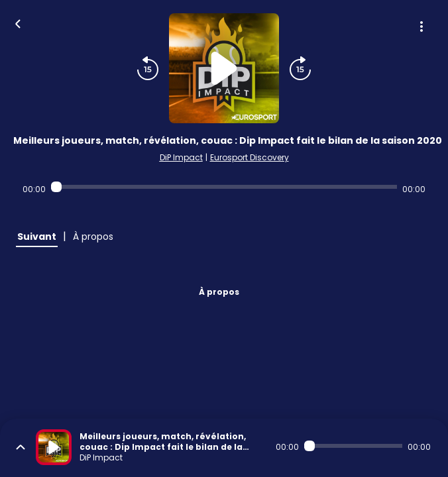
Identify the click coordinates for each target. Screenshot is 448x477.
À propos (219, 292)
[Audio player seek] (224, 187)
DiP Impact (181, 157)
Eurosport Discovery (250, 157)
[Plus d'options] (421, 26)
